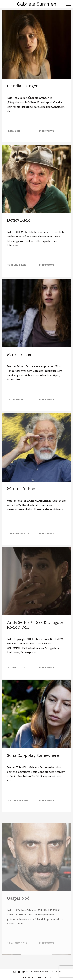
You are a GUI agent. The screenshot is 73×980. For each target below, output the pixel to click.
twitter (26, 972)
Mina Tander (19, 354)
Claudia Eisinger (22, 86)
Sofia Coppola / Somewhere (33, 772)
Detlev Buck (18, 220)
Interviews (46, 131)
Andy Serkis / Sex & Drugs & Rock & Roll (35, 625)
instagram (16, 972)
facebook (21, 972)
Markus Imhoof (22, 487)
